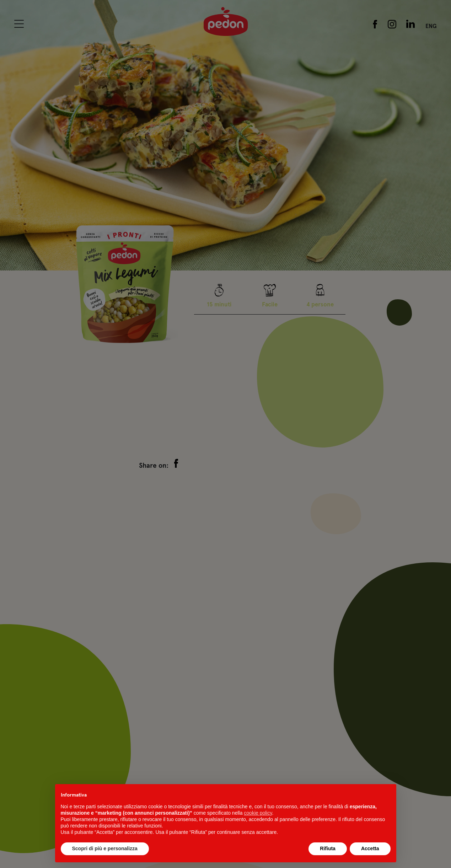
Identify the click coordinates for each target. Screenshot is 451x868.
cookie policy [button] (258, 813)
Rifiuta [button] (328, 848)
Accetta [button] (370, 848)
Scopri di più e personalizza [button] (105, 848)
